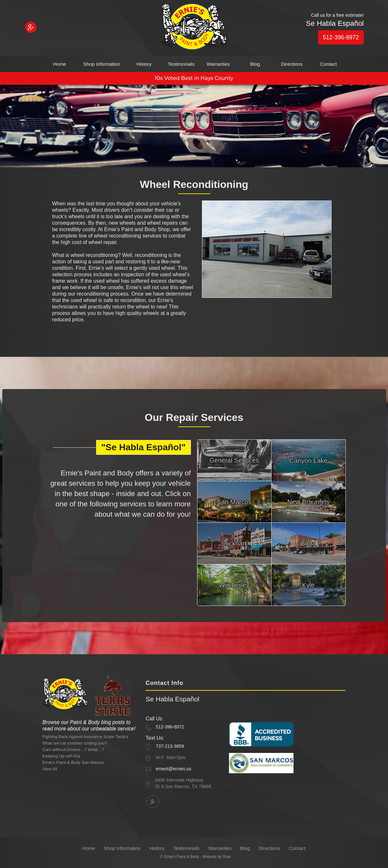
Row (226, 857)
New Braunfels (308, 502)
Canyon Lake (308, 461)
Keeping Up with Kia (61, 756)
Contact (329, 64)
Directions (292, 64)
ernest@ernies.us (174, 769)
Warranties (218, 64)
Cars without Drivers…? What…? (73, 750)
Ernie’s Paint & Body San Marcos (73, 762)
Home (59, 64)
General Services (234, 460)
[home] (194, 28)
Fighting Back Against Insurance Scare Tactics (85, 737)
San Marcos (234, 502)
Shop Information (102, 64)
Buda (308, 543)
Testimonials (181, 64)
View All (50, 769)
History (144, 64)
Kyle (308, 585)
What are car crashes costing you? (75, 743)
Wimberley (234, 585)
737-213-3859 (170, 746)
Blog (255, 64)
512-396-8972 (341, 37)
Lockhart (234, 543)
